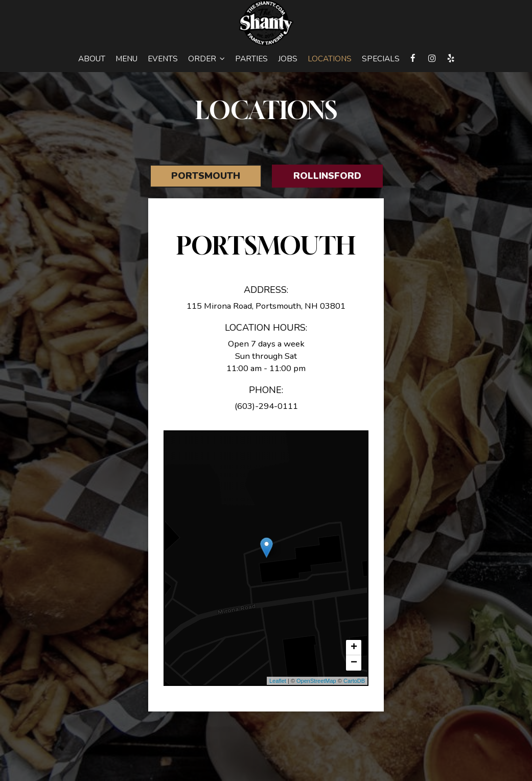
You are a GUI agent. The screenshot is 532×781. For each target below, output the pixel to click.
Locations (330, 59)
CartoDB (354, 681)
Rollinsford (327, 176)
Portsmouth (206, 176)
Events (163, 59)
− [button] (354, 663)
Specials (381, 59)
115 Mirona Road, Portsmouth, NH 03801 (266, 306)
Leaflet (278, 681)
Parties (251, 59)
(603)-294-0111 (266, 406)
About (92, 59)
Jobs (288, 59)
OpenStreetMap (316, 681)
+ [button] (354, 648)
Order (206, 59)
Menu (126, 59)
